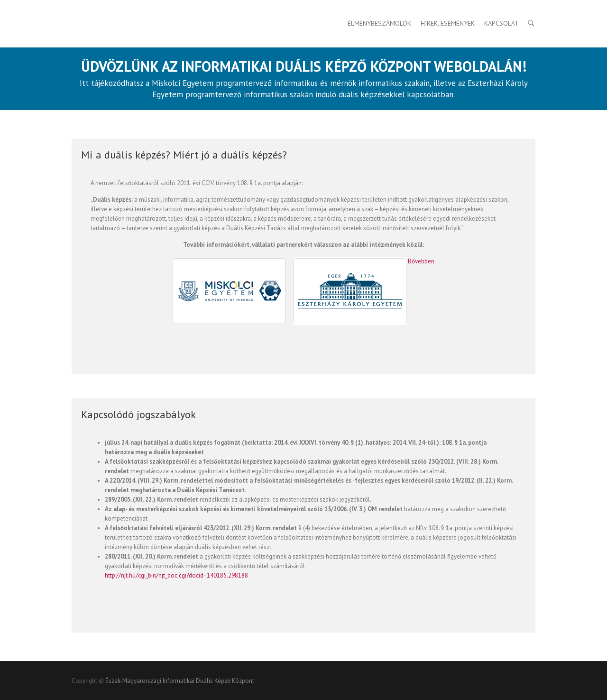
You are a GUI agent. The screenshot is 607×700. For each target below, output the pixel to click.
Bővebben (421, 261)
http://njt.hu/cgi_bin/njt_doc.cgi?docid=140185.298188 (176, 575)
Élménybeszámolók (379, 23)
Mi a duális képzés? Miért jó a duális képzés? (184, 155)
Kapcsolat (501, 23)
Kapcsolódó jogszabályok (138, 414)
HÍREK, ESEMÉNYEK (448, 23)
